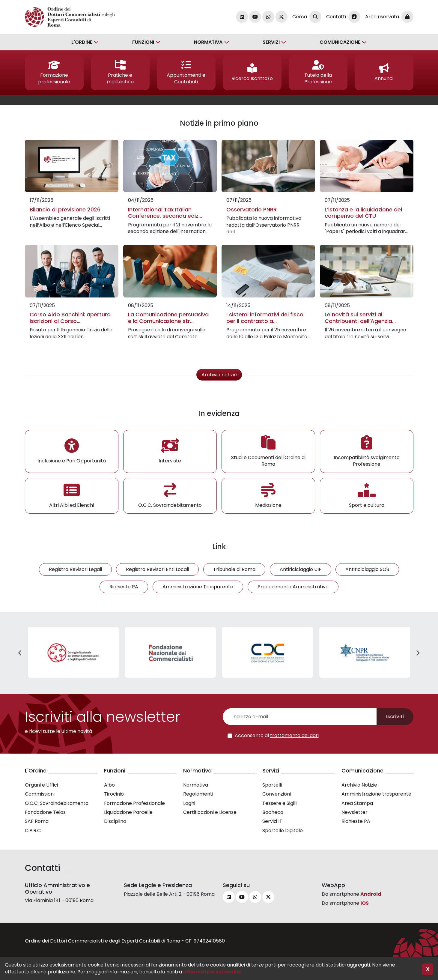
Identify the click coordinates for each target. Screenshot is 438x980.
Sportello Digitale (283, 831)
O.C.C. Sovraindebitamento (57, 803)
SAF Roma (37, 821)
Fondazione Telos (45, 812)
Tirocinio (114, 794)
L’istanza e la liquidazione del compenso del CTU (363, 213)
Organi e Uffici (41, 785)
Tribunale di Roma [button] (234, 569)
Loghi (189, 803)
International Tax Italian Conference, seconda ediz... (165, 213)
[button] (54, 73)
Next (418, 653)
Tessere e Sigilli (280, 803)
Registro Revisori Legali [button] (75, 569)
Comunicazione (340, 42)
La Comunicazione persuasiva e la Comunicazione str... (168, 318)
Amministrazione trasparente (376, 794)
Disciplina (115, 821)
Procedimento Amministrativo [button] (293, 587)
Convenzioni (277, 794)
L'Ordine (82, 42)
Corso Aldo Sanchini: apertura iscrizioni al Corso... (70, 318)
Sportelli (272, 785)
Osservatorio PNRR (252, 209)
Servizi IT (272, 821)
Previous (20, 653)
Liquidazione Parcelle (128, 812)
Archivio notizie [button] (219, 375)
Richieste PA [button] (124, 587)
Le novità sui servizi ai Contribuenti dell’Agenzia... (360, 318)
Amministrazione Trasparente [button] (198, 587)
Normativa (208, 42)
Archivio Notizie (359, 785)
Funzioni (143, 42)
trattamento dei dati (294, 735)
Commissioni (40, 794)
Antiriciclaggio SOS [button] (367, 569)
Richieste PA (356, 821)
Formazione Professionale (134, 803)
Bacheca (273, 812)
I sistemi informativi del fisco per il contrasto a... (265, 318)
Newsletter (355, 812)
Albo (109, 785)
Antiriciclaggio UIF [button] (301, 569)
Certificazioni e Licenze (210, 812)
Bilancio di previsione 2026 (65, 209)
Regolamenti (198, 794)
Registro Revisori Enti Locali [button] (157, 569)
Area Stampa (357, 803)
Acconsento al (277, 736)
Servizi (271, 42)
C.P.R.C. (33, 831)
